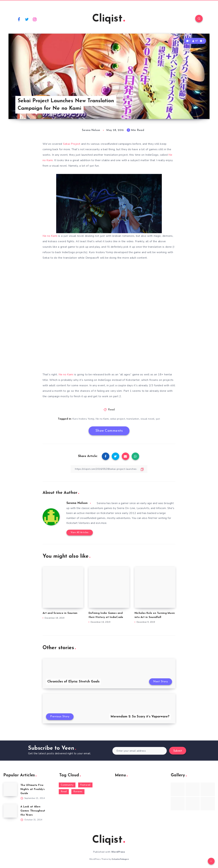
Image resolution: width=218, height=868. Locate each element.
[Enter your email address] (140, 751)
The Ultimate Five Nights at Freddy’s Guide (33, 789)
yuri (158, 419)
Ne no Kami (50, 236)
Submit (178, 751)
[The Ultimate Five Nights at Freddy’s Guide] (10, 789)
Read (111, 410)
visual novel (147, 419)
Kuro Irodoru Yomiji (83, 419)
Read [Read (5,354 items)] (64, 792)
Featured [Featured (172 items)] (85, 785)
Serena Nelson (77, 503)
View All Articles (80, 532)
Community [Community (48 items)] (67, 785)
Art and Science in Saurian (60, 613)
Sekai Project (72, 144)
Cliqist (109, 19)
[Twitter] (27, 19)
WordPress (118, 852)
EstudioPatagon (120, 859)
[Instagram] (35, 19)
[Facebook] (19, 19)
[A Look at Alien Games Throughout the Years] (10, 811)
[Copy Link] (109, 469)
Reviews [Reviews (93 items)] (78, 792)
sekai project (118, 419)
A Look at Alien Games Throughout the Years (33, 811)
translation (133, 419)
